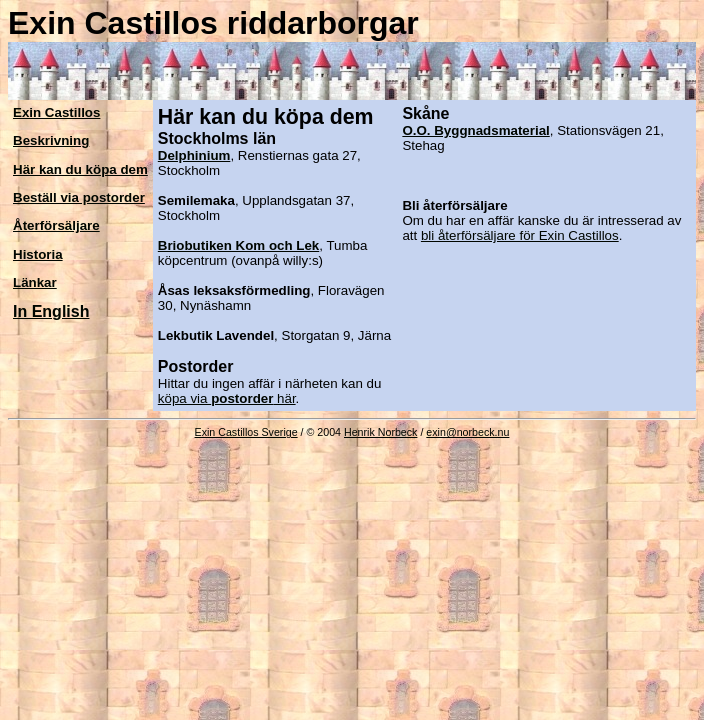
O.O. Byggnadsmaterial (475, 130)
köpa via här (227, 398)
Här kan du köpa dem (80, 169)
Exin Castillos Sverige (246, 432)
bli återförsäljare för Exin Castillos (520, 235)
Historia (38, 254)
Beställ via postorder (79, 197)
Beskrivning (51, 140)
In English (51, 311)
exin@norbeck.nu (467, 432)
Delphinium (194, 155)
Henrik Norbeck (380, 432)
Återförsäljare (56, 225)
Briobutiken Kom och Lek (238, 245)
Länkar (35, 282)
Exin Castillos (56, 112)
